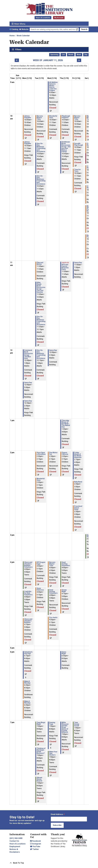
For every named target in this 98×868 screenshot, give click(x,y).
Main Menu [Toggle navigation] (18, 24)
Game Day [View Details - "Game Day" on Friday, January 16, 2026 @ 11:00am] (78, 263)
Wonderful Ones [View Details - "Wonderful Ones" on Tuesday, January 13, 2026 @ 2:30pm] (41, 479)
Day (86, 55)
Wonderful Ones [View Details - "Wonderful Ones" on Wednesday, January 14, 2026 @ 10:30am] (53, 117)
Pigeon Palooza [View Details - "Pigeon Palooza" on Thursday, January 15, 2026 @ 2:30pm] (65, 453)
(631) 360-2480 (16, 838)
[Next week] (79, 60)
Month (71, 55)
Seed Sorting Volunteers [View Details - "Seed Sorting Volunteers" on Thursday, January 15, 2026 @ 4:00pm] (66, 564)
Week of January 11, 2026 (48, 60)
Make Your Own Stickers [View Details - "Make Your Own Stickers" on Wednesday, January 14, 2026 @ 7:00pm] (53, 753)
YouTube (35, 847)
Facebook (35, 841)
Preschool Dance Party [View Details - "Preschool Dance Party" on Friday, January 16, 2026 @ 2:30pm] (78, 508)
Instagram (36, 844)
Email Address (58, 815)
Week (79, 55)
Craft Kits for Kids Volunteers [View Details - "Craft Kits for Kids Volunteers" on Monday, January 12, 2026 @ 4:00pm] (28, 593)
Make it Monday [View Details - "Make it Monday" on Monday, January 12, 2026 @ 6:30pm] (27, 702)
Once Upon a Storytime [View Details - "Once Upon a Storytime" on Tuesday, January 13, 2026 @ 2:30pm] (41, 453)
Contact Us (14, 841)
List (63, 55)
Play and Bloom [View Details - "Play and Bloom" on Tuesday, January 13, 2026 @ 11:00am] (40, 263)
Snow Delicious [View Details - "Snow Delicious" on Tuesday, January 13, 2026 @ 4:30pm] (40, 589)
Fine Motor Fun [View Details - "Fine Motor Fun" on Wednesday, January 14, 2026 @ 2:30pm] (53, 453)
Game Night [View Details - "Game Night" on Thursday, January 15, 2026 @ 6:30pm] (64, 653)
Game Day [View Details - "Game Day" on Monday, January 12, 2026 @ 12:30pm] (28, 401)
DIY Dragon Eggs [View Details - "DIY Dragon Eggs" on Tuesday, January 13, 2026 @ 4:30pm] (41, 563)
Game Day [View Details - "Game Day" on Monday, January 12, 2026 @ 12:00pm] (28, 383)
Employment (15, 847)
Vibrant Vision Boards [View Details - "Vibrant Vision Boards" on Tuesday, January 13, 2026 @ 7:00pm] (39, 779)
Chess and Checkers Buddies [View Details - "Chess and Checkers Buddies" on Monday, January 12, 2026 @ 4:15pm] (28, 621)
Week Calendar (23, 36)
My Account (59, 18)
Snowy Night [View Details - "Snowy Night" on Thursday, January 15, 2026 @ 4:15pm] (64, 591)
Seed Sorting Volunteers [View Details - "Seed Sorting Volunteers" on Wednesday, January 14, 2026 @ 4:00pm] (53, 591)
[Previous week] (17, 60)
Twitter (35, 849)
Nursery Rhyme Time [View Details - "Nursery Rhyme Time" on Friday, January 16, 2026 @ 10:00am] (77, 118)
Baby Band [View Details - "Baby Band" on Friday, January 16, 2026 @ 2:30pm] (78, 482)
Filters (19, 49)
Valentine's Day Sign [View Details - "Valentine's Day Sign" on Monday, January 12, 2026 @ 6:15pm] (28, 653)
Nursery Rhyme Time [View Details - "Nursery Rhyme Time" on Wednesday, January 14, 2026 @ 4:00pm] (52, 564)
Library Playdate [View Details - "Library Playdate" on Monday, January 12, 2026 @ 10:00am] (28, 117)
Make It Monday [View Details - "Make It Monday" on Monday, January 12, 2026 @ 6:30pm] (27, 682)
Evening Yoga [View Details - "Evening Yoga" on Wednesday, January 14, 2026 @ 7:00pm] (52, 723)
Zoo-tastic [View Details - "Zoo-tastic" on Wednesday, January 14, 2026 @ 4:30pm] (53, 617)
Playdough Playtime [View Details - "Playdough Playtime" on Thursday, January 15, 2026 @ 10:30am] (66, 117)
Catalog (15, 29)
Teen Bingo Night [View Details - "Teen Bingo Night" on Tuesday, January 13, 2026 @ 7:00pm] (41, 723)
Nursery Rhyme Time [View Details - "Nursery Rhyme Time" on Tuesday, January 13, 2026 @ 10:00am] (40, 118)
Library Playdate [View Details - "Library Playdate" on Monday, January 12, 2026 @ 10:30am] (28, 143)
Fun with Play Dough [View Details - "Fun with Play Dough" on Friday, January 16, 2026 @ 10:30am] (79, 144)
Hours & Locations (43, 18)
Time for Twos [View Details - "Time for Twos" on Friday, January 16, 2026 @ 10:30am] (77, 170)
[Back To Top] (49, 863)
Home (12, 36)
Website (25, 29)
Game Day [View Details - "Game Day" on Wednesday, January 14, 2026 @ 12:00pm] (53, 350)
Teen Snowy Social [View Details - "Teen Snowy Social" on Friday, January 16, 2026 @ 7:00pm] (77, 724)
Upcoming (54, 55)
